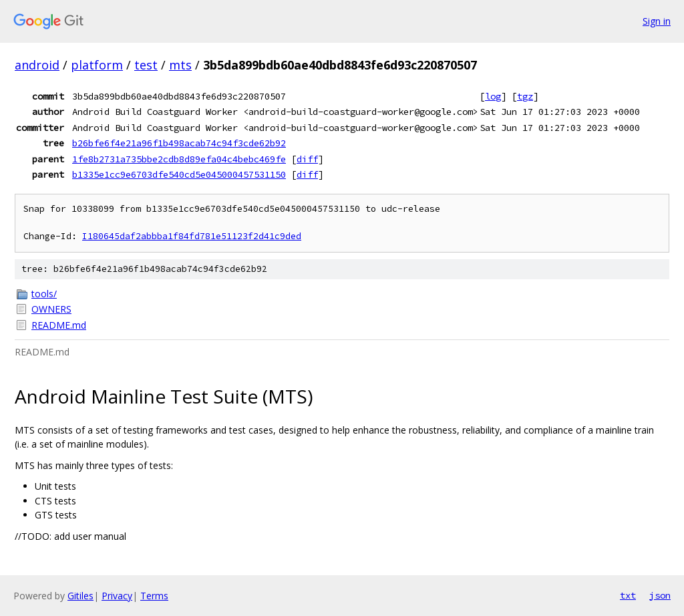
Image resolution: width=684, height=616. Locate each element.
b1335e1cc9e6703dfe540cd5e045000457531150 (179, 174)
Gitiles (80, 596)
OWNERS (51, 309)
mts (180, 65)
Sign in (657, 21)
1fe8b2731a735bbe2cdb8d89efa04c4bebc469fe (179, 159)
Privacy (117, 596)
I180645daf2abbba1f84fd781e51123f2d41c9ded (192, 236)
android (37, 65)
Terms (154, 596)
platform (97, 65)
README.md (59, 325)
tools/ (44, 294)
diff (307, 159)
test (146, 65)
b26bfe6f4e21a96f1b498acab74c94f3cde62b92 (179, 143)
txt (628, 595)
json (660, 595)
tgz (525, 96)
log (493, 96)
